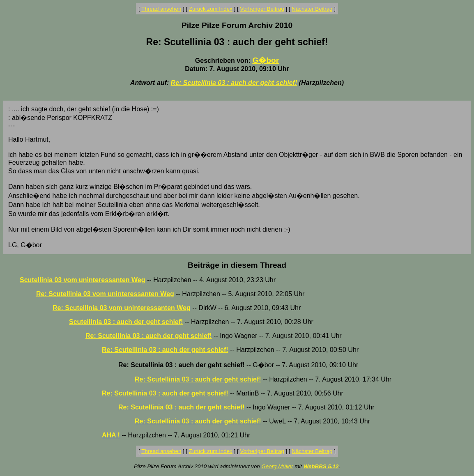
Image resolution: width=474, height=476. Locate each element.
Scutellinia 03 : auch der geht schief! (126, 322)
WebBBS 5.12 (321, 466)
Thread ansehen (161, 9)
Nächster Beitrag (312, 9)
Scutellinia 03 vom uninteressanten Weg (83, 280)
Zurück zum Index (211, 9)
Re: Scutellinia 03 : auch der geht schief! (234, 83)
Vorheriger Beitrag (262, 9)
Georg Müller (277, 466)
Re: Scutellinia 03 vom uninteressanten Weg (105, 294)
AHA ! (111, 435)
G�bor (266, 60)
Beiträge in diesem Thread (237, 265)
